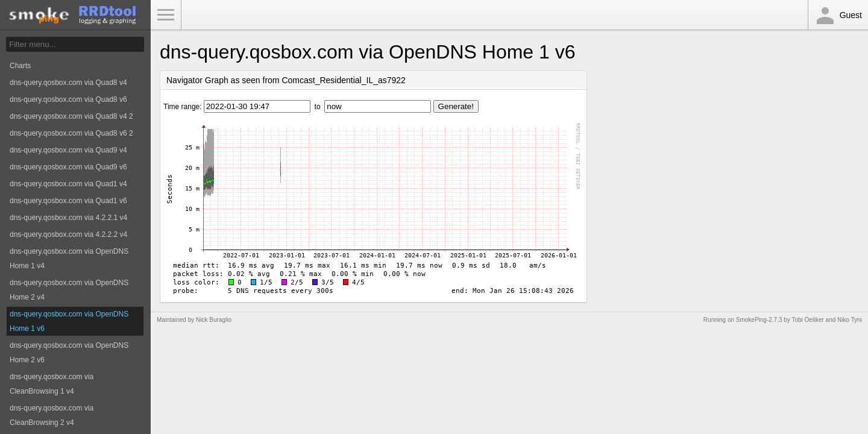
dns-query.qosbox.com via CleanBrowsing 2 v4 (52, 415)
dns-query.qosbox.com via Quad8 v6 (68, 99)
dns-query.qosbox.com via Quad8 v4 (68, 83)
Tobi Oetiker (807, 320)
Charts (20, 66)
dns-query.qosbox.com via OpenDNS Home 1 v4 (69, 259)
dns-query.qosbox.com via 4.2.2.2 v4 (68, 234)
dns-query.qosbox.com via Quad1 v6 (68, 201)
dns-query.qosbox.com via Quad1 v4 (68, 184)
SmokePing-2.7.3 (759, 320)
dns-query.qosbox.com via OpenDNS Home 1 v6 (69, 321)
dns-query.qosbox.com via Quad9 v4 (68, 150)
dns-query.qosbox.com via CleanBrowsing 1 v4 (52, 384)
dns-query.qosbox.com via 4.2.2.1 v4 (68, 218)
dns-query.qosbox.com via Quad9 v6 (68, 167)
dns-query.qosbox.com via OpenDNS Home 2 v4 (69, 290)
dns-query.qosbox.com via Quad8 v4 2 (71, 116)
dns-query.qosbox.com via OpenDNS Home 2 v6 (69, 353)
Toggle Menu (166, 15)
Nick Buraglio (214, 320)
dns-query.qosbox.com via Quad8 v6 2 (71, 133)
